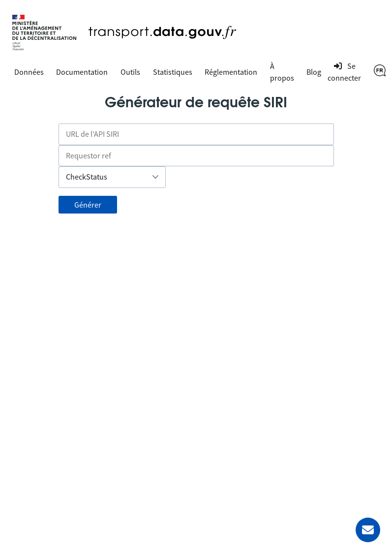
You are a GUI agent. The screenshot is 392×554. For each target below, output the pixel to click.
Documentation (82, 72)
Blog (314, 72)
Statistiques (173, 72)
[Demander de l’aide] (368, 530)
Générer (88, 205)
